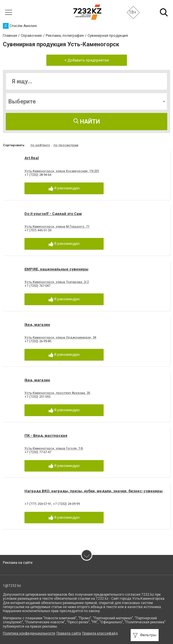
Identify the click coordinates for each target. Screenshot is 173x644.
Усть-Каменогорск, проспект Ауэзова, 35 (57, 393)
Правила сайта (69, 633)
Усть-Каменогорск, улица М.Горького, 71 (57, 227)
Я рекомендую (64, 188)
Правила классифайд (100, 633)
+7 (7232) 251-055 (37, 397)
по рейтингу (40, 145)
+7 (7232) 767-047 (37, 286)
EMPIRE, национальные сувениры (56, 269)
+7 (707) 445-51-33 (38, 230)
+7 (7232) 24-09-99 (66, 504)
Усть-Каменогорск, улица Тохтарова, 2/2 (57, 282)
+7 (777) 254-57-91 (38, 504)
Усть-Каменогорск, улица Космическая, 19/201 (62, 171)
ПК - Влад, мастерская (46, 436)
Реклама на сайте (18, 563)
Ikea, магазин (37, 325)
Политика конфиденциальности (29, 633)
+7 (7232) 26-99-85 (38, 341)
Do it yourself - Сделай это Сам (53, 214)
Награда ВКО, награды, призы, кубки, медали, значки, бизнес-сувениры (94, 491)
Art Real (32, 158)
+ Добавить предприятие (87, 60)
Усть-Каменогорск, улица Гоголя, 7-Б (54, 448)
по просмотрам (66, 145)
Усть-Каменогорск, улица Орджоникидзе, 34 (60, 338)
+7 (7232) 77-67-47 (38, 452)
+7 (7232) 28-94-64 (38, 175)
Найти (87, 122)
